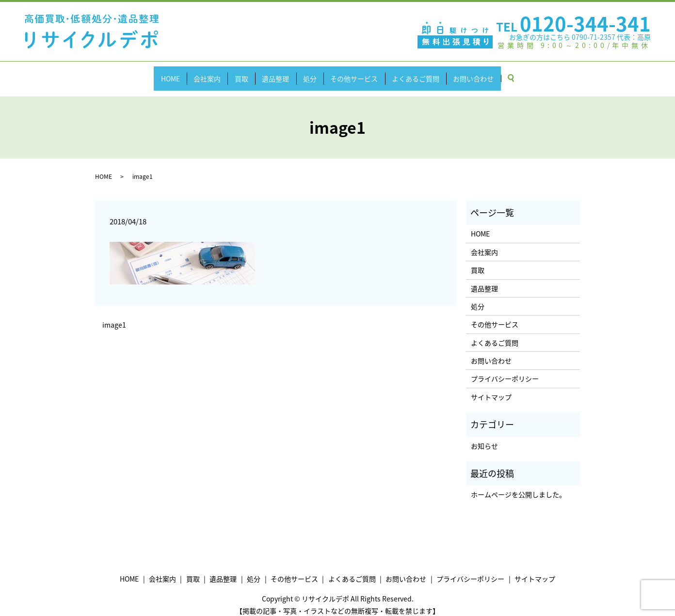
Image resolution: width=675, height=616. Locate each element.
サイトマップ (491, 388)
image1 (114, 316)
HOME (148, 73)
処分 (313, 73)
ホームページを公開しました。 (518, 485)
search (542, 74)
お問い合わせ (497, 73)
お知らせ (484, 436)
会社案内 (191, 73)
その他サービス (364, 73)
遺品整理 (273, 73)
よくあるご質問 (432, 73)
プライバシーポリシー (505, 369)
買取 (232, 73)
